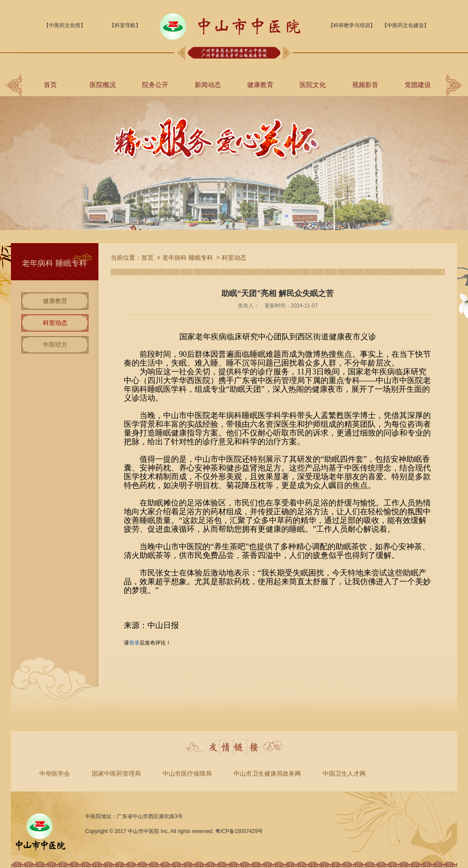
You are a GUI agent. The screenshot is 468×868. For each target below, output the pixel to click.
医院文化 (313, 85)
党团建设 (418, 85)
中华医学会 (55, 774)
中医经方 (55, 345)
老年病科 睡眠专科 (188, 258)
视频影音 (365, 85)
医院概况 (103, 85)
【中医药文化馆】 (65, 25)
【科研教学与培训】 (352, 25)
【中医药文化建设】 (405, 25)
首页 (50, 85)
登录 (134, 643)
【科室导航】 (125, 25)
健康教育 (260, 85)
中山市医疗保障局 (187, 774)
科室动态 (55, 323)
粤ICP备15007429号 (239, 831)
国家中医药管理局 (116, 774)
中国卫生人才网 (344, 774)
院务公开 (155, 85)
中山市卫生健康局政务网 (267, 774)
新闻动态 (208, 85)
